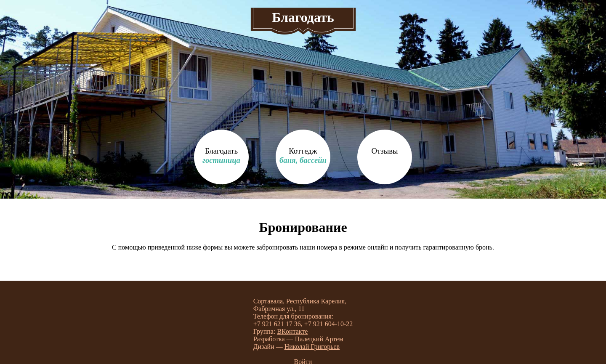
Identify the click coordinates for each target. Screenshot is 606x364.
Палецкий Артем (319, 339)
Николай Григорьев (312, 347)
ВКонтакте (292, 331)
